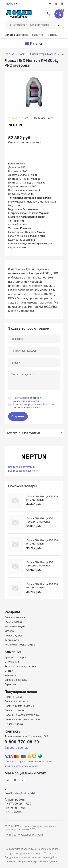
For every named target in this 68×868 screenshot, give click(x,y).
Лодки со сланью (15, 710)
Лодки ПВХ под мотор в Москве (37, 54)
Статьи (9, 671)
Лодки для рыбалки (16, 701)
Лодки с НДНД (13, 636)
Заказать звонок (16, 748)
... (63, 34)
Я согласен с (27, 399)
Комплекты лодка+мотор (20, 645)
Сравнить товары (15, 657)
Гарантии (10, 684)
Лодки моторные (15, 617)
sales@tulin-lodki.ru (26, 793)
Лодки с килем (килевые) (20, 706)
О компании (12, 662)
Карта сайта (12, 640)
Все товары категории (21, 467)
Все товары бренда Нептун (24, 471)
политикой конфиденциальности (27, 399)
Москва (10, 4)
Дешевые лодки (14, 724)
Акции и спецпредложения (20, 666)
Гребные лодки (14, 622)
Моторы (9, 631)
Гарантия (38, 35)
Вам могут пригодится (23, 433)
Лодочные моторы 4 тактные (22, 719)
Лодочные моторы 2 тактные (22, 715)
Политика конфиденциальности (24, 835)
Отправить (18, 416)
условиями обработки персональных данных (34, 406)
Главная (9, 54)
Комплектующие (15, 626)
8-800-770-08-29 (49, 14)
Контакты (11, 675)
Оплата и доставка (16, 35)
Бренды (53, 35)
